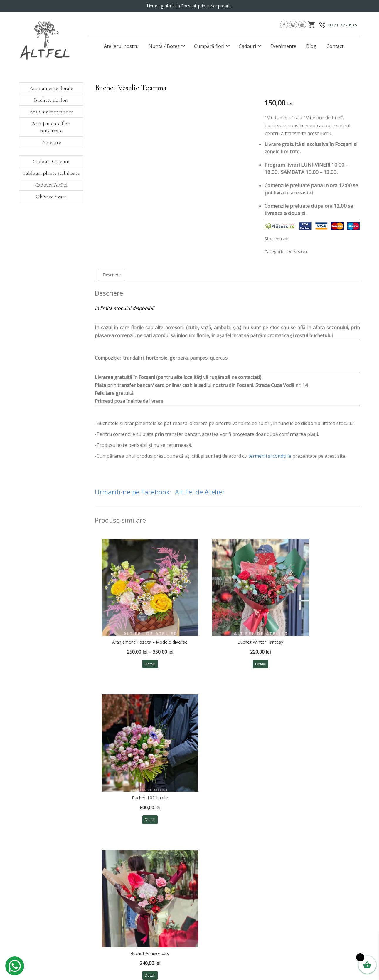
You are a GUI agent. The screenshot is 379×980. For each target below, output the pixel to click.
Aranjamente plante (51, 112)
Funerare (51, 142)
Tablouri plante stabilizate (51, 173)
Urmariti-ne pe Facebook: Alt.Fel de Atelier (160, 492)
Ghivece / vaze (51, 197)
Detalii (139, 645)
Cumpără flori (209, 46)
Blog (311, 46)
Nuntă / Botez (164, 46)
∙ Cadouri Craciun (236, 862)
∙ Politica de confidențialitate (307, 852)
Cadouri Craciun (51, 161)
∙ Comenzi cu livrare (117, 872)
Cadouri (247, 46)
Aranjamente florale (51, 88)
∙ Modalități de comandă (304, 842)
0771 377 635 (343, 25)
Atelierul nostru (121, 46)
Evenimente (283, 46)
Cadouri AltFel (51, 185)
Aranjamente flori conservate (51, 127)
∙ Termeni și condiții (299, 862)
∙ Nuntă (106, 842)
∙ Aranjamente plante (179, 862)
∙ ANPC (287, 872)
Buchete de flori (51, 100)
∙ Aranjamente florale (179, 842)
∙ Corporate (110, 862)
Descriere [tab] (112, 275)
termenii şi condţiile (270, 456)
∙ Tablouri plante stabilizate (245, 842)
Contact (335, 46)
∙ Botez (106, 852)
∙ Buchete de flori (175, 852)
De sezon (297, 251)
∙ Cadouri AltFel (234, 852)
